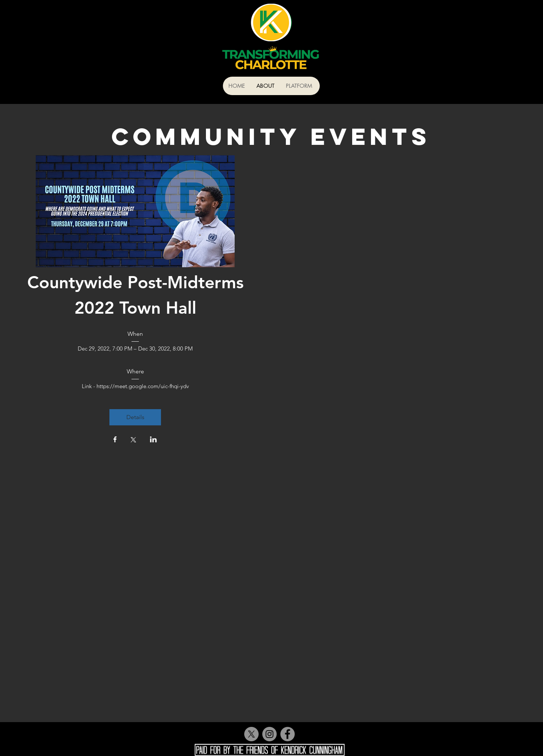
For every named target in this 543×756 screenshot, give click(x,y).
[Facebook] (288, 734)
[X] (251, 734)
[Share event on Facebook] (115, 440)
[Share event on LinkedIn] (153, 440)
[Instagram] (269, 734)
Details (135, 417)
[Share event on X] (133, 440)
